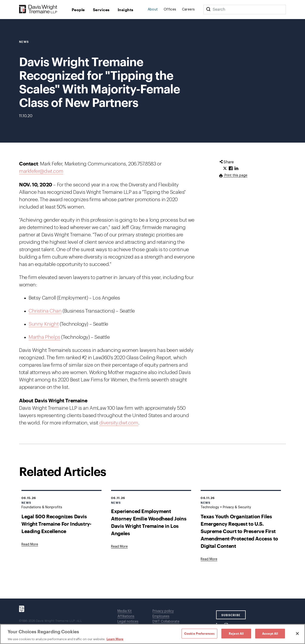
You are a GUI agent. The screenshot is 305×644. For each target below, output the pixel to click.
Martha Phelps (44, 337)
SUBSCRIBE (231, 615)
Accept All (270, 633)
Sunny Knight (44, 324)
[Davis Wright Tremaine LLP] (38, 9)
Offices (170, 10)
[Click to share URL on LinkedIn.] (236, 169)
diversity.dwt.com (119, 423)
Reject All (236, 633)
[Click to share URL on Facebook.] (231, 169)
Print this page (235, 175)
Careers (188, 10)
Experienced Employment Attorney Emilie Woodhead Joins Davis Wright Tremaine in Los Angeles (149, 522)
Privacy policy (163, 611)
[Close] (297, 634)
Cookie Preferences (199, 633)
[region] (152, 634)
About (153, 10)
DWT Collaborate (166, 622)
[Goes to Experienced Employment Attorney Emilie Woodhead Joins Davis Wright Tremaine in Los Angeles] (119, 547)
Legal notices (128, 622)
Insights (126, 10)
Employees (161, 616)
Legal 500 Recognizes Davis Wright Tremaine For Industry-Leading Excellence (56, 524)
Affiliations (126, 616)
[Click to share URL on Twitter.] (225, 169)
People (78, 10)
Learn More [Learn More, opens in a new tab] (115, 639)
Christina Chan (45, 311)
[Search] (208, 10)
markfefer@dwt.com (41, 171)
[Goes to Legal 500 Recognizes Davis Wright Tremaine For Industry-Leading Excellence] (30, 544)
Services (101, 10)
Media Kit (125, 611)
